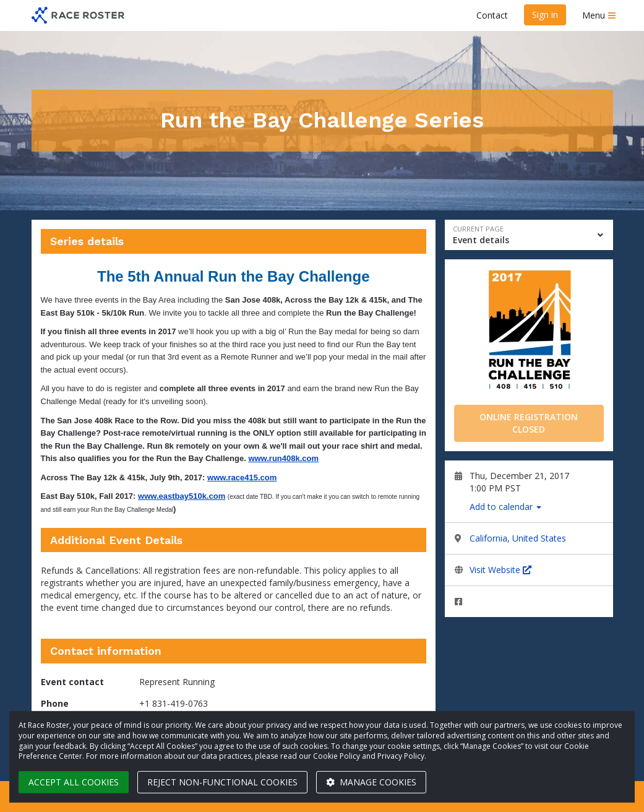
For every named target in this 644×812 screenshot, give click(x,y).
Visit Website (500, 570)
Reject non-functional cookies (222, 782)
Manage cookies (371, 782)
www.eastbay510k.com (182, 496)
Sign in (545, 15)
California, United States (518, 538)
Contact (492, 15)
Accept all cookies (74, 782)
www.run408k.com (283, 458)
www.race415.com (242, 477)
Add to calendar (505, 507)
